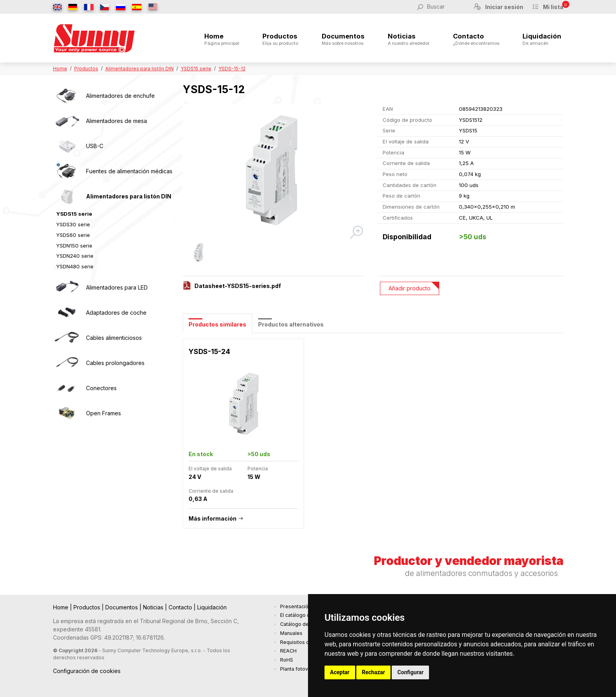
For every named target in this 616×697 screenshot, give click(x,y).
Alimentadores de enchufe (120, 96)
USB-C (95, 146)
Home (222, 39)
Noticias (409, 39)
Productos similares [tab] (217, 324)
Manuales (291, 633)
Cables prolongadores (115, 363)
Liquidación (542, 39)
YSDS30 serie (73, 224)
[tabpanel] (373, 438)
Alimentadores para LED (117, 287)
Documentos (343, 39)
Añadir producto (410, 288)
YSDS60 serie (73, 235)
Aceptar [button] (340, 672)
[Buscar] (446, 7)
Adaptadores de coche (116, 313)
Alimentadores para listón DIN (139, 69)
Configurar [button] (410, 672)
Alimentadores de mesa (116, 121)
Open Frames (104, 413)
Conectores (101, 388)
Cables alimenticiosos (114, 338)
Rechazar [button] (373, 672)
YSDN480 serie (75, 266)
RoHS (287, 660)
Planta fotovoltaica (302, 669)
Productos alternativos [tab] (291, 324)
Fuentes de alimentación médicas (129, 171)
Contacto (476, 39)
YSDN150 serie (74, 246)
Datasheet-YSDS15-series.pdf (238, 286)
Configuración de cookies (87, 671)
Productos (280, 39)
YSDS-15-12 (232, 69)
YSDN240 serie (75, 256)
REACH (288, 651)
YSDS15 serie (196, 69)
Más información (213, 518)
